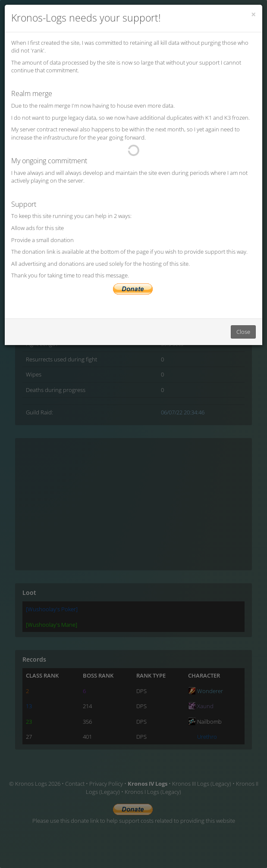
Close (243, 332)
